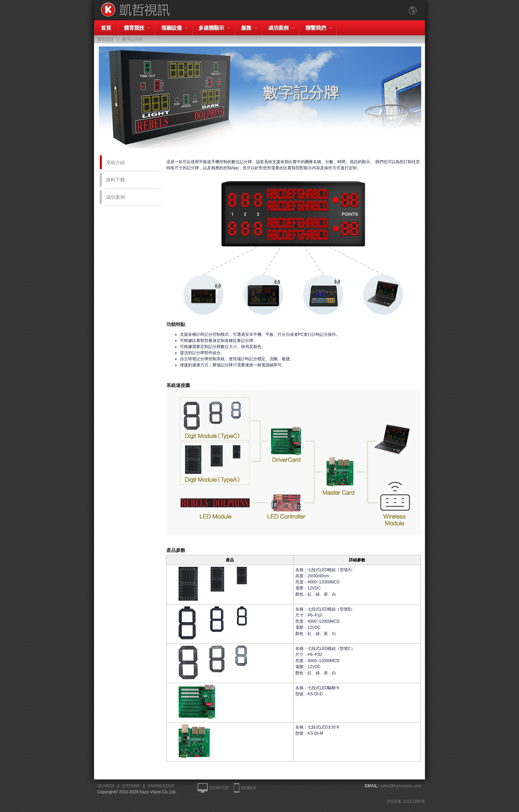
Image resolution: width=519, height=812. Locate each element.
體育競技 (134, 28)
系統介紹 (115, 162)
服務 (246, 28)
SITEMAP (131, 786)
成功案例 (278, 28)
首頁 (106, 28)
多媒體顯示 (211, 28)
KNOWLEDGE (161, 786)
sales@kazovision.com (401, 786)
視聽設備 (171, 28)
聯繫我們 (316, 28)
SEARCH (106, 786)
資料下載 (115, 180)
